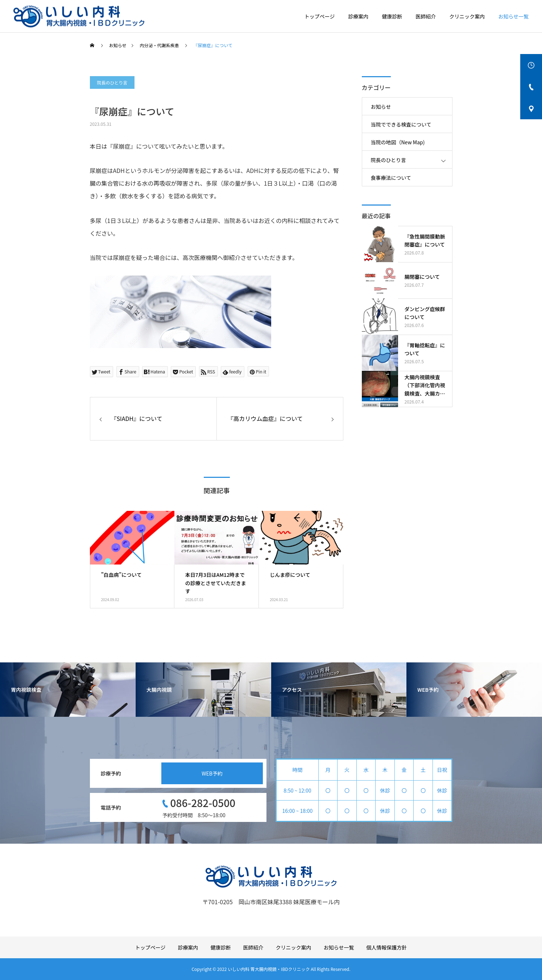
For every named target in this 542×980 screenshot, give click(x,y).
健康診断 (392, 16)
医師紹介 (426, 16)
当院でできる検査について (401, 124)
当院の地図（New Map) (398, 142)
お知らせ (381, 107)
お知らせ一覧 (513, 16)
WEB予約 (212, 773)
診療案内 (358, 16)
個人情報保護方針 (386, 947)
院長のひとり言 (112, 82)
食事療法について (391, 178)
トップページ (320, 16)
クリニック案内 (467, 16)
